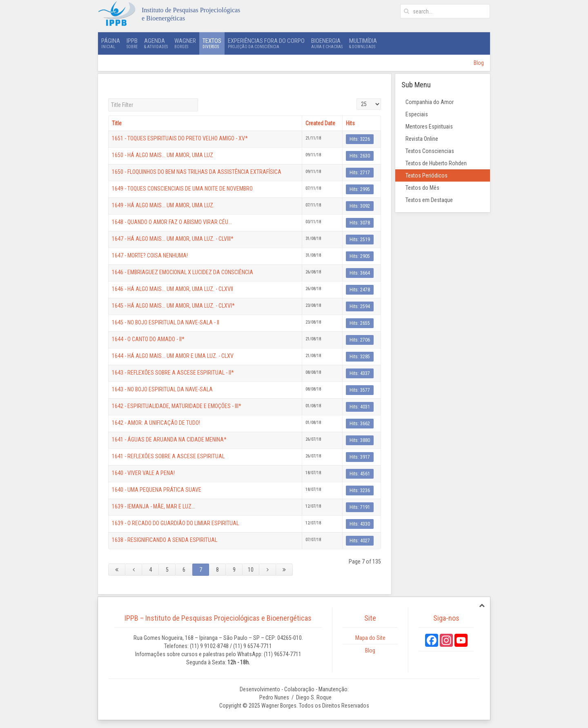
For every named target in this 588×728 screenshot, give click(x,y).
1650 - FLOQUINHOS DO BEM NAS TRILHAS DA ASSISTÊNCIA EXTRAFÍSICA (197, 172)
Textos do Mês (422, 188)
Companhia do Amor (430, 102)
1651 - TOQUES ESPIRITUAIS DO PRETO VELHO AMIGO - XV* (180, 138)
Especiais (417, 114)
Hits (350, 123)
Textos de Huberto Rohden (436, 163)
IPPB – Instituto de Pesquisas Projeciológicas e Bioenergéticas (218, 618)
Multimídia (363, 43)
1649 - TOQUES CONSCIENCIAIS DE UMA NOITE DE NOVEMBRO (182, 189)
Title (117, 123)
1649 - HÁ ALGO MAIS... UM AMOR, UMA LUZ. (163, 205)
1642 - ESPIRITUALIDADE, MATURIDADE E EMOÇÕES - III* (177, 406)
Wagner (185, 43)
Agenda (156, 43)
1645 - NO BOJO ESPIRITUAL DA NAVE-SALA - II (166, 322)
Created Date (320, 123)
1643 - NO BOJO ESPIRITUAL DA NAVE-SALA (162, 389)
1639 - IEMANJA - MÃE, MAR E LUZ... (154, 506)
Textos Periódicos (427, 175)
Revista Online (422, 139)
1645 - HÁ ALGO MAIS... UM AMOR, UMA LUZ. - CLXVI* (173, 306)
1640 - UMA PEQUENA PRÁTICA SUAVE (157, 490)
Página (111, 43)
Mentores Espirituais (429, 127)
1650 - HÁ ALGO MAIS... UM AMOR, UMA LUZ (163, 155)
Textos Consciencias (430, 151)
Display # (357, 99)
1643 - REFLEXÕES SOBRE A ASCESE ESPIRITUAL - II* (173, 373)
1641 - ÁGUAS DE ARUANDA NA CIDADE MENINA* (169, 439)
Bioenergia (327, 43)
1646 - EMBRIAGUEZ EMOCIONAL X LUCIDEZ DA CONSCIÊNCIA (183, 272)
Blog (479, 63)
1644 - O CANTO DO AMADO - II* (148, 339)
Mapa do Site (370, 638)
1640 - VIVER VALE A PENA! (143, 473)
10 (251, 570)
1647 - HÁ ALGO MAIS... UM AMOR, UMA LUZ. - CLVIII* (173, 239)
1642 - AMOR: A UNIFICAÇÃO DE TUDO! (156, 423)
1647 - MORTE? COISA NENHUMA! (150, 255)
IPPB (132, 43)
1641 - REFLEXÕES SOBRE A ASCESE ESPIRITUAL (168, 456)
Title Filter (108, 99)
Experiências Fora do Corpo (266, 43)
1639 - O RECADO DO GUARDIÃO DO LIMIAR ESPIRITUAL (175, 523)
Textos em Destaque (429, 200)
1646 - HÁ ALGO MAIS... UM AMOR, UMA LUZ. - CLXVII (173, 289)
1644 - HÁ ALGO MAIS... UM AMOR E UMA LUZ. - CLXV (173, 356)
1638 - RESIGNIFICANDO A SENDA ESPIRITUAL (165, 540)
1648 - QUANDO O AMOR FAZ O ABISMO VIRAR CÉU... (172, 222)
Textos (212, 43)
